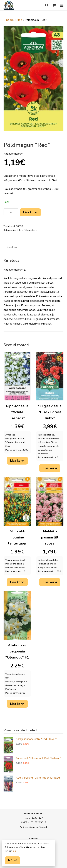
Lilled (19, 20)
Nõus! (12, 860)
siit (14, 851)
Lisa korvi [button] (17, 461)
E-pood (8, 20)
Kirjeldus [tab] (12, 247)
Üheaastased (31, 230)
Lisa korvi (30, 212)
